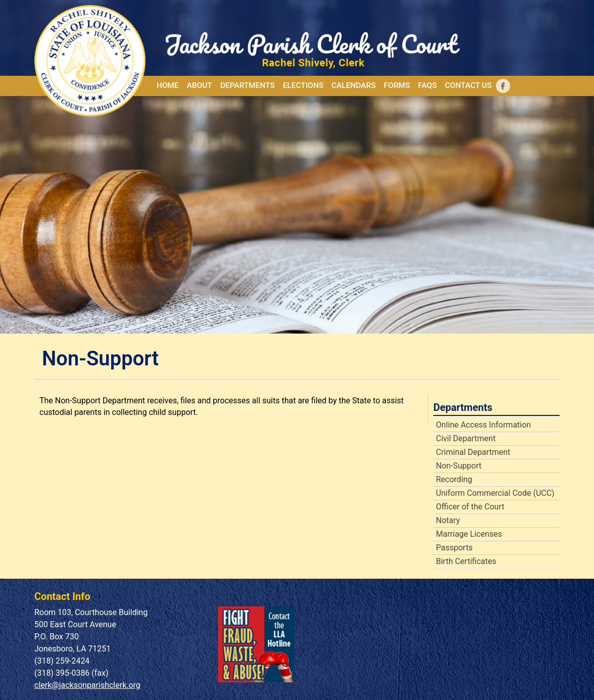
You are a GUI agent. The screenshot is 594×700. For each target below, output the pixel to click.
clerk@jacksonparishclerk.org (87, 685)
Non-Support (459, 466)
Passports (454, 548)
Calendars (354, 85)
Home (168, 85)
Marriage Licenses (469, 534)
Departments (247, 85)
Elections (303, 85)
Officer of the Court (470, 507)
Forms (397, 85)
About (200, 85)
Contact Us (468, 85)
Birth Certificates (466, 562)
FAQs (427, 85)
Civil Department (466, 439)
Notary (448, 521)
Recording (454, 480)
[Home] (100, 61)
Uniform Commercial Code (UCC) (495, 493)
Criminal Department (473, 452)
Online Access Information (483, 425)
